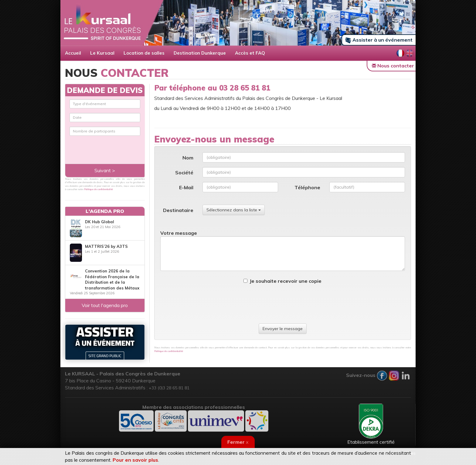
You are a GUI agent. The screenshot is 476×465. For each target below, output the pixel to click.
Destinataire (178, 210)
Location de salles (144, 53)
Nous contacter (393, 66)
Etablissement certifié (371, 424)
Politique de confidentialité (169, 351)
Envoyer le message (283, 329)
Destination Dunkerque (200, 53)
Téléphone (307, 187)
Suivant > (105, 170)
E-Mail (186, 187)
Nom (188, 158)
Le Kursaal (102, 53)
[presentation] (283, 304)
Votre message (179, 233)
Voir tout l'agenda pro (105, 305)
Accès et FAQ (250, 53)
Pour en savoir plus (135, 460)
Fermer (238, 442)
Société (184, 173)
